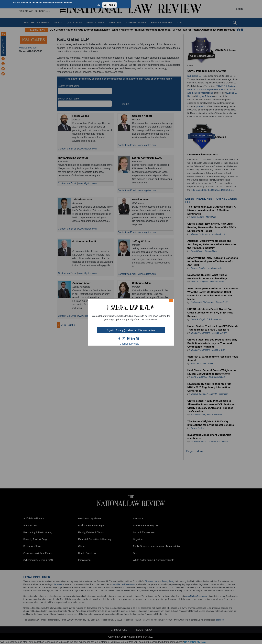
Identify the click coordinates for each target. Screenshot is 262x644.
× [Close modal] (171, 300)
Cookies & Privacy (129, 344)
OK (98, 5)
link (133, 338)
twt (124, 338)
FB (119, 338)
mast (129, 338)
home (137, 338)
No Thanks (110, 5)
